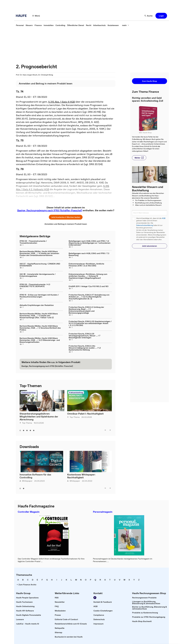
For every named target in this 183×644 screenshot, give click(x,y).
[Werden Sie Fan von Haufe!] (95, 598)
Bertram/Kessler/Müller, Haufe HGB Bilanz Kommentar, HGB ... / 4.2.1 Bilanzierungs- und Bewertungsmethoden (40, 340)
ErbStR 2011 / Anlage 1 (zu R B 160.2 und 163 (88, 286)
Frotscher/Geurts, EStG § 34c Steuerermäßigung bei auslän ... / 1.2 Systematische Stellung (85, 348)
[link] (20, 25)
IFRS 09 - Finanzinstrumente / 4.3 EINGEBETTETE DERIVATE (35, 285)
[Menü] (36, 16)
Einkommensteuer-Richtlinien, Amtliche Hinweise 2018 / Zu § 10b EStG (86, 265)
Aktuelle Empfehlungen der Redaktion (37, 305)
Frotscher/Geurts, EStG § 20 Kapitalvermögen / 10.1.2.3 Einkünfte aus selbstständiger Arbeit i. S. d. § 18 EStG (90, 323)
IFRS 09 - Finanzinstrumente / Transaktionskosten (33, 242)
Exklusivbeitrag (28, 393)
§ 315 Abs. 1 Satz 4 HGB (62, 102)
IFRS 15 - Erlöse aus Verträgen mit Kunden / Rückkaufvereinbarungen (39, 296)
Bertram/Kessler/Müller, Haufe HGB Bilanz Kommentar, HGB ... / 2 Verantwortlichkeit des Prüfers (40, 328)
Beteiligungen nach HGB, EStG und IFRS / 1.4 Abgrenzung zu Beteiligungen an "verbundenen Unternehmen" (90, 243)
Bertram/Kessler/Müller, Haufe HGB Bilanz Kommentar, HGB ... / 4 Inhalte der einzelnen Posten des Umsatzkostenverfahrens (39, 253)
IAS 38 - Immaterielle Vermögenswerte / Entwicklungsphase (38, 275)
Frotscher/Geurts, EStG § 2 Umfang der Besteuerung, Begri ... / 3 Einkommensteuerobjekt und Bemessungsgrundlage (86, 310)
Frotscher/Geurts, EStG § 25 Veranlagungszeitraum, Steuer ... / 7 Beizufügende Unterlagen (84, 336)
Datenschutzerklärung (145, 225)
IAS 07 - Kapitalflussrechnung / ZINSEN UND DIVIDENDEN (40, 265)
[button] (161, 16)
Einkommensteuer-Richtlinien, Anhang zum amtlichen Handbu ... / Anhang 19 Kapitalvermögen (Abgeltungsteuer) (88, 276)
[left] (105, 430)
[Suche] (149, 16)
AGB (164, 218)
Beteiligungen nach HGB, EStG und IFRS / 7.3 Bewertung (89, 254)
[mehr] (126, 25)
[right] (110, 430)
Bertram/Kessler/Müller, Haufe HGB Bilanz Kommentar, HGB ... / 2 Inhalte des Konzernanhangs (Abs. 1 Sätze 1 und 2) (39, 316)
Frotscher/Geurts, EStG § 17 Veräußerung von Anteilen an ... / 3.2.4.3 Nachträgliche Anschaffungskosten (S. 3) (89, 297)
